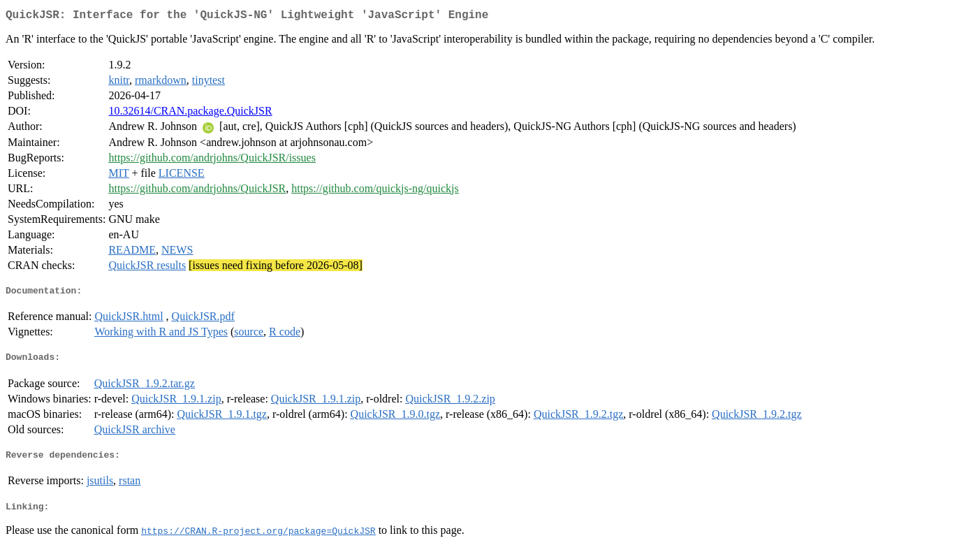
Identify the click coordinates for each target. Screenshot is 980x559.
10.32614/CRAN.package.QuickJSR (190, 114)
